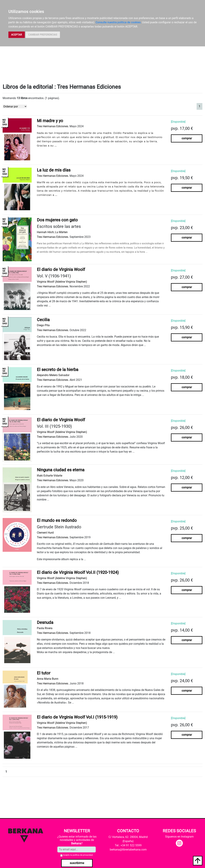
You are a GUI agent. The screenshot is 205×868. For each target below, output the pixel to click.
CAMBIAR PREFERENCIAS (43, 35)
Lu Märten (61, 232)
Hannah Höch (45, 232)
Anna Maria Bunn (48, 679)
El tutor (44, 673)
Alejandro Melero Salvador (53, 375)
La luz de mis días (54, 170)
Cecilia (43, 320)
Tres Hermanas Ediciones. (53, 126)
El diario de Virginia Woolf (61, 269)
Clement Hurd (45, 533)
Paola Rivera (45, 628)
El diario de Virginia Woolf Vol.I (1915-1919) (77, 717)
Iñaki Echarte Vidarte (50, 476)
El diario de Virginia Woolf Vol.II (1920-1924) (78, 572)
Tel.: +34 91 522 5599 (128, 845)
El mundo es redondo (57, 520)
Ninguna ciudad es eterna (61, 470)
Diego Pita (43, 325)
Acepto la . (78, 855)
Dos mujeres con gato (57, 220)
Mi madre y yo (50, 121)
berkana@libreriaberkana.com (128, 850)
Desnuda (45, 622)
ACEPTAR (17, 35)
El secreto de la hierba (58, 370)
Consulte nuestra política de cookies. (118, 22)
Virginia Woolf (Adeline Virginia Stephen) (62, 282)
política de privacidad (83, 855)
